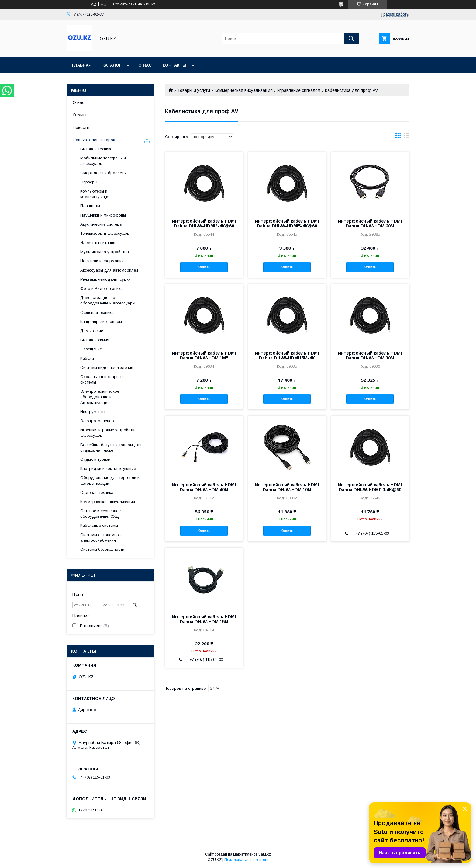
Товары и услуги (194, 90)
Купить (204, 267)
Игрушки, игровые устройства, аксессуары (109, 433)
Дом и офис (92, 331)
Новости (81, 127)
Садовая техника (97, 493)
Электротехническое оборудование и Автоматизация (100, 397)
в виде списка (407, 137)
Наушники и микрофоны (103, 215)
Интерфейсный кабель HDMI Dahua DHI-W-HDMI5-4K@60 (287, 224)
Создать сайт (125, 4)
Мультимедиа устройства (105, 252)
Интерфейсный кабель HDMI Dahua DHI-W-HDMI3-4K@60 (204, 224)
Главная (82, 65)
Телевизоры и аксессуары (105, 233)
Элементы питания (98, 243)
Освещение (91, 349)
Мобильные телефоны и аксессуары (103, 161)
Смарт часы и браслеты (103, 173)
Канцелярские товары (101, 322)
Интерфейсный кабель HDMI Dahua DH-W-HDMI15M (204, 619)
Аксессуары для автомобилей (109, 270)
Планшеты (90, 206)
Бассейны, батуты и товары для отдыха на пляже (111, 448)
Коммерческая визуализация (244, 90)
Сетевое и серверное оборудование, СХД (100, 514)
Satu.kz (265, 854)
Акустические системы (101, 224)
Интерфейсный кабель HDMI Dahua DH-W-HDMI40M (204, 487)
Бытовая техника (96, 149)
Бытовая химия (95, 340)
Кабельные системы (99, 525)
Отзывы (81, 115)
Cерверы (89, 182)
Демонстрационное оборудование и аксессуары (108, 300)
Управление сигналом (299, 90)
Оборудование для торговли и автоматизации (110, 480)
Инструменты (93, 412)
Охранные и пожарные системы (102, 379)
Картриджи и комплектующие (108, 469)
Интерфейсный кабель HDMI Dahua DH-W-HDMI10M (287, 487)
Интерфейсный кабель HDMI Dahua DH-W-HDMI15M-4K (287, 356)
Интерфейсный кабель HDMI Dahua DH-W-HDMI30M (370, 356)
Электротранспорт (98, 421)
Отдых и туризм (95, 459)
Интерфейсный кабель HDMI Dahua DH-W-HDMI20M (370, 224)
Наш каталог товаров (94, 140)
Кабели (87, 358)
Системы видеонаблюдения (107, 368)
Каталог (112, 65)
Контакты (174, 65)
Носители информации (102, 261)
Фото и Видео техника (102, 288)
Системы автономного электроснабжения (102, 538)
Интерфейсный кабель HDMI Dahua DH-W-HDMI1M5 (204, 356)
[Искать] (351, 39)
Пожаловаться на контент (247, 860)
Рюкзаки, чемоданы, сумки (105, 279)
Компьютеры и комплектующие (95, 194)
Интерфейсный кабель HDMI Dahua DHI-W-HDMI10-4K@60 (370, 487)
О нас (145, 65)
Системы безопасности (102, 549)
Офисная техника (97, 312)
